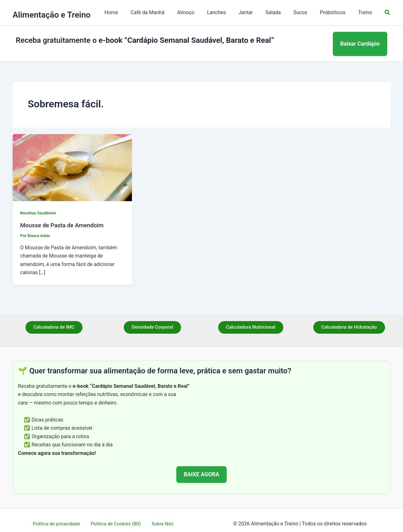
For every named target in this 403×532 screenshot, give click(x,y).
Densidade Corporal (152, 320)
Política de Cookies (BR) (117, 516)
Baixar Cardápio (360, 40)
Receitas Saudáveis (39, 206)
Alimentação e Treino (51, 15)
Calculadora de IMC (54, 320)
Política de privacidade (60, 516)
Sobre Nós (160, 516)
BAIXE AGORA (202, 467)
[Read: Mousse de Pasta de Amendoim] (72, 160)
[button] (388, 12)
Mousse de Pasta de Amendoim (65, 218)
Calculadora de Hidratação (349, 320)
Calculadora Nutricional (251, 320)
